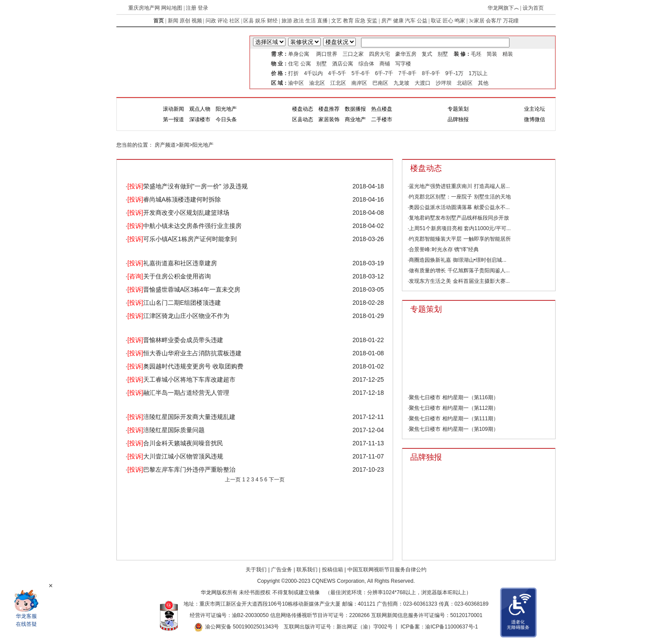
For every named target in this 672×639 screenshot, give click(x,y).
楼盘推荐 (329, 109)
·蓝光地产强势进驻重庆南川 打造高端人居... (459, 186)
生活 (311, 21)
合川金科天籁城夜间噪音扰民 (175, 443)
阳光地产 (226, 109)
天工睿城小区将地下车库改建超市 (181, 379)
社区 (235, 21)
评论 (223, 21)
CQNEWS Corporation (338, 581)
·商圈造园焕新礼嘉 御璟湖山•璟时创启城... (457, 260)
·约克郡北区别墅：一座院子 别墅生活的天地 (459, 197)
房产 (387, 21)
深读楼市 (200, 119)
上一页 (233, 480)
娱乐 (260, 21)
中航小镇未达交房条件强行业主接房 (184, 226)
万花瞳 (511, 21)
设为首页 (533, 8)
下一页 (277, 480)
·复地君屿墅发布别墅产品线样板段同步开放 (458, 218)
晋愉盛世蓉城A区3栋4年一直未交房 (184, 289)
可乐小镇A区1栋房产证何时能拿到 (182, 239)
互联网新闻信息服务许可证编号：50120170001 (427, 615)
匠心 (448, 21)
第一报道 (173, 119)
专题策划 (458, 109)
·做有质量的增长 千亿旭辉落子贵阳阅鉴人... (459, 271)
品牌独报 (458, 119)
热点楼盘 (382, 109)
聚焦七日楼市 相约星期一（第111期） (453, 419)
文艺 (336, 21)
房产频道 (165, 145)
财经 (272, 21)
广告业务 (282, 570)
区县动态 (303, 119)
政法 (299, 21)
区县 (249, 21)
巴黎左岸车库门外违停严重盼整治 (181, 469)
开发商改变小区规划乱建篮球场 (178, 213)
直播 (322, 21)
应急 (360, 21)
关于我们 (256, 570)
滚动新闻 (173, 109)
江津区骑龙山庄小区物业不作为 (178, 316)
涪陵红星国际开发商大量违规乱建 (181, 417)
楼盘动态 (303, 109)
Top (589, 571)
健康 (398, 21)
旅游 (287, 21)
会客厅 (494, 21)
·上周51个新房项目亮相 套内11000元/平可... (459, 228)
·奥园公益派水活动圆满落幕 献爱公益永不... (459, 207)
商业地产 (355, 119)
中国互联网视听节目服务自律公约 (387, 570)
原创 (185, 21)
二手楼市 (382, 119)
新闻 (173, 21)
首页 (159, 21)
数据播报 (355, 109)
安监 (372, 21)
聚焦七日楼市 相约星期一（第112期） (453, 408)
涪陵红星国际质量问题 (166, 430)
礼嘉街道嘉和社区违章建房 (172, 263)
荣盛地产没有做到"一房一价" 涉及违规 (188, 186)
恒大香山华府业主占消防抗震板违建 (184, 353)
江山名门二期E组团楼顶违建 (174, 303)
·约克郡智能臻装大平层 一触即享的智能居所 (459, 239)
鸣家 (460, 21)
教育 (348, 21)
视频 (197, 21)
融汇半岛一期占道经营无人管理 (178, 393)
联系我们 (307, 570)
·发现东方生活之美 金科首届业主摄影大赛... (459, 281)
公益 (422, 21)
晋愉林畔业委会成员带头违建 (175, 340)
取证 (436, 21)
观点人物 (200, 109)
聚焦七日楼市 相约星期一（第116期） (453, 397)
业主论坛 (535, 109)
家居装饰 (329, 119)
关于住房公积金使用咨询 (169, 276)
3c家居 (476, 21)
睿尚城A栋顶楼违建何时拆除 (174, 199)
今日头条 (226, 119)
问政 (211, 21)
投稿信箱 (332, 570)
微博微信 (535, 119)
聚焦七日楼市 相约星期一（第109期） (453, 429)
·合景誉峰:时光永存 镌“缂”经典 (443, 249)
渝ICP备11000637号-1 (452, 627)
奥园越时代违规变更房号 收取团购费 (185, 366)
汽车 (410, 21)
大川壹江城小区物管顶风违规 (175, 456)
